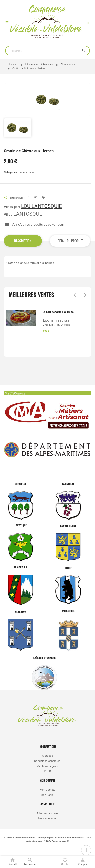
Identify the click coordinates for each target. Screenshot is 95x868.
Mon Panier (48, 795)
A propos (48, 756)
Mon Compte (47, 790)
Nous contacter (48, 819)
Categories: (11, 172)
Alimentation (28, 172)
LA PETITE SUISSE (56, 321)
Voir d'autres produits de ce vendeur (38, 225)
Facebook (28, 198)
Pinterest (43, 198)
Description (23, 241)
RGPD (48, 771)
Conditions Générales (48, 761)
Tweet (36, 198)
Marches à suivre (48, 813)
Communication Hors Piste (69, 838)
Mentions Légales (48, 766)
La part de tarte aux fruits (58, 312)
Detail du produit (70, 241)
